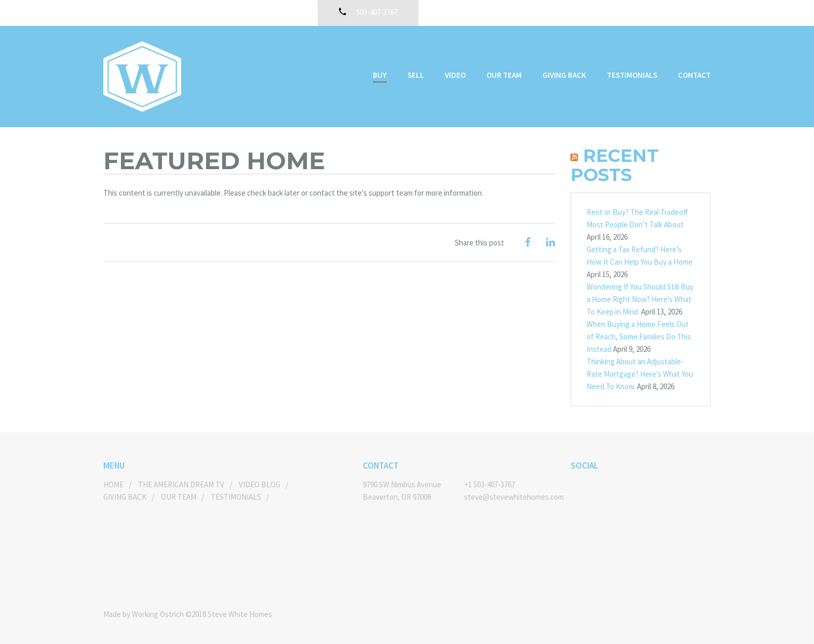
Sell (416, 75)
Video (455, 75)
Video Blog (260, 484)
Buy (380, 75)
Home (113, 484)
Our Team (504, 75)
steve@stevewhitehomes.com (510, 497)
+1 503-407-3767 (490, 484)
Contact (694, 75)
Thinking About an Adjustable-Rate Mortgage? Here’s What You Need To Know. (640, 374)
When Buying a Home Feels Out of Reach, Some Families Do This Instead (639, 337)
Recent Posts (615, 165)
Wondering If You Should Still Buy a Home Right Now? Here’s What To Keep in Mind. (640, 299)
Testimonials (632, 75)
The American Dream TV (181, 484)
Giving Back (564, 75)
